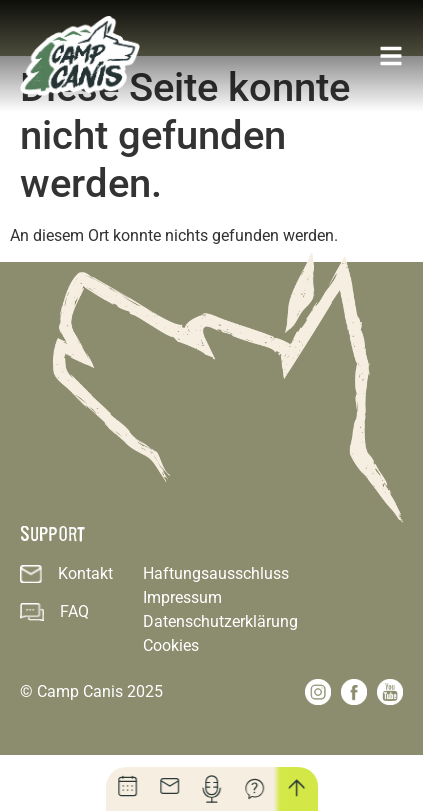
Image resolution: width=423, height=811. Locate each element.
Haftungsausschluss (216, 629)
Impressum (182, 653)
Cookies (171, 701)
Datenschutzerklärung (220, 677)
